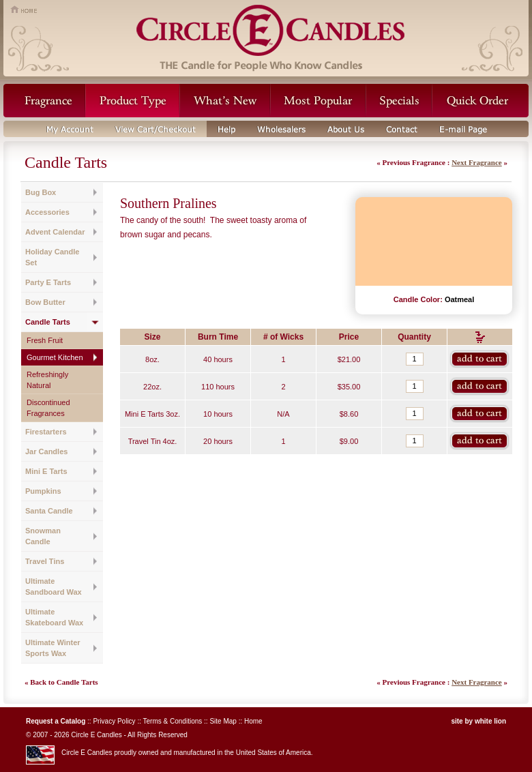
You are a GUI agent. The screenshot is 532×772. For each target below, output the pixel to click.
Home (253, 721)
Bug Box (41, 192)
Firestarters (46, 432)
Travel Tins (45, 561)
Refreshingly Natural (47, 380)
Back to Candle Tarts (64, 682)
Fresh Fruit (45, 340)
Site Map (223, 721)
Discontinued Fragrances (48, 408)
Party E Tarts (48, 282)
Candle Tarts (48, 322)
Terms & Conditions (173, 721)
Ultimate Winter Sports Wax (53, 648)
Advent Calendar (55, 232)
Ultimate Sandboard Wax (54, 587)
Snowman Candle (43, 536)
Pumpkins (43, 491)
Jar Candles (46, 451)
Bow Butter (45, 302)
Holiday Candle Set (52, 257)
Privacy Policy (114, 721)
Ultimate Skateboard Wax (54, 617)
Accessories (47, 212)
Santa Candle (49, 511)
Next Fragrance (477, 162)
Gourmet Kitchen (55, 357)
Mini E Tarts (46, 471)
